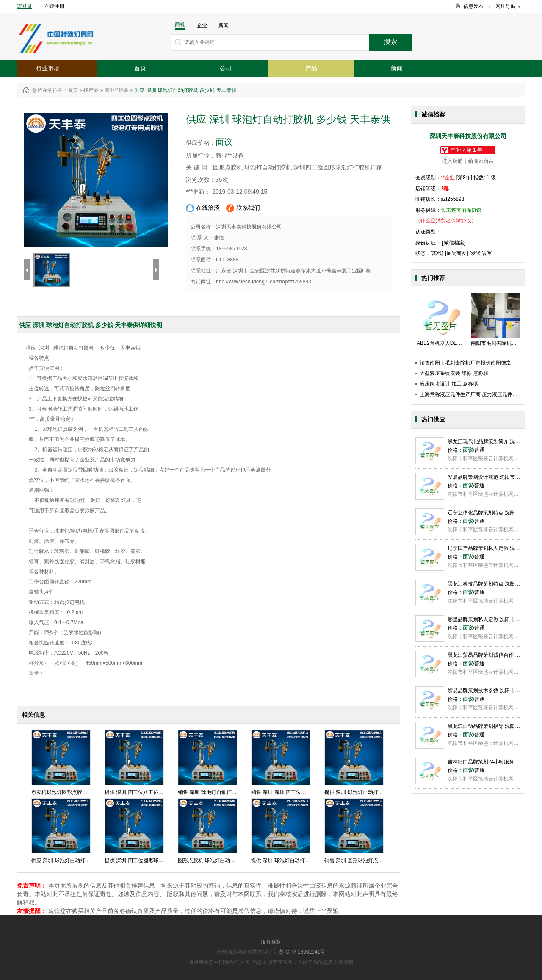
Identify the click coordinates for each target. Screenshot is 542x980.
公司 (226, 68)
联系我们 (243, 208)
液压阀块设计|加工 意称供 (449, 384)
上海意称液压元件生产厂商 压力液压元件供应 (471, 394)
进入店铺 (452, 161)
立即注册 (54, 6)
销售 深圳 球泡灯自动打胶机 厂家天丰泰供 (226, 792)
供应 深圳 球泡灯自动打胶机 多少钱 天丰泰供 (82, 861)
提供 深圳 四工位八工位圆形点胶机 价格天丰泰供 (160, 792)
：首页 (70, 90)
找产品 (91, 90)
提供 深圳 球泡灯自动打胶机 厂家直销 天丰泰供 (378, 792)
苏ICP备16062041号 (302, 952)
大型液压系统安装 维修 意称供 (454, 373)
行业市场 (48, 68)
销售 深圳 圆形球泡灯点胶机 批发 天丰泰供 (373, 861)
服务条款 (271, 942)
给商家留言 (481, 161)
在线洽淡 (203, 208)
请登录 (25, 6)
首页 (140, 68)
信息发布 (473, 6)
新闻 (397, 68)
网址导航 (508, 6)
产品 (311, 68)
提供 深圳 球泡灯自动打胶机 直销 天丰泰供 (300, 861)
